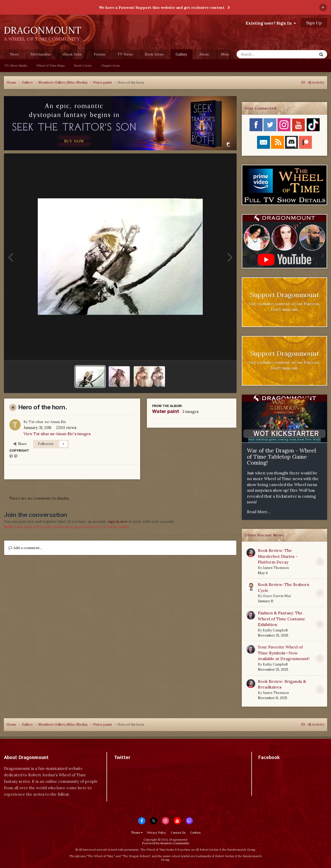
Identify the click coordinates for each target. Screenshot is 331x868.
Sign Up (314, 23)
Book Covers (83, 65)
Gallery (181, 56)
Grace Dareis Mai (277, 596)
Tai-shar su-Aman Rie (47, 422)
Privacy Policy (157, 833)
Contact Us (178, 833)
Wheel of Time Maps (50, 65)
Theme (137, 833)
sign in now (118, 521)
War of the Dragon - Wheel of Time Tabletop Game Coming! (281, 457)
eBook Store (72, 54)
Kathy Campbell (275, 630)
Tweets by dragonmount (137, 767)
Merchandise (40, 54)
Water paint (165, 411)
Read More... (259, 512)
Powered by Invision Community (166, 843)
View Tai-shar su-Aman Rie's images (57, 434)
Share (20, 444)
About (204, 54)
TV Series (125, 54)
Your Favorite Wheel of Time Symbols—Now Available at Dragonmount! (284, 653)
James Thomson (276, 568)
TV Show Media (16, 65)
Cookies (195, 833)
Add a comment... (25, 548)
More (225, 54)
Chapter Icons (111, 65)
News (14, 54)
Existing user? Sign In (271, 23)
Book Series (154, 54)
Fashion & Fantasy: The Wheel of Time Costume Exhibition (281, 619)
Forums (100, 54)
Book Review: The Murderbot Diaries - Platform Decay (278, 556)
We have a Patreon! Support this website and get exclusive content (162, 7)
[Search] (263, 54)
